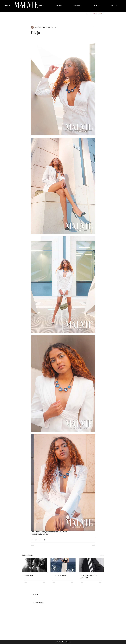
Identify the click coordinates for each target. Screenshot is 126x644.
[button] (87, 14)
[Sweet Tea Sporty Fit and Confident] (91, 565)
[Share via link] (45, 540)
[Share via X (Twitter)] (36, 540)
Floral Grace (29, 576)
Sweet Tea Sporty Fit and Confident (90, 577)
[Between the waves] (63, 565)
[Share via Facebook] (32, 540)
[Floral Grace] (35, 565)
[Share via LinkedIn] (40, 540)
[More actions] (94, 27)
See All (102, 555)
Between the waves (59, 576)
